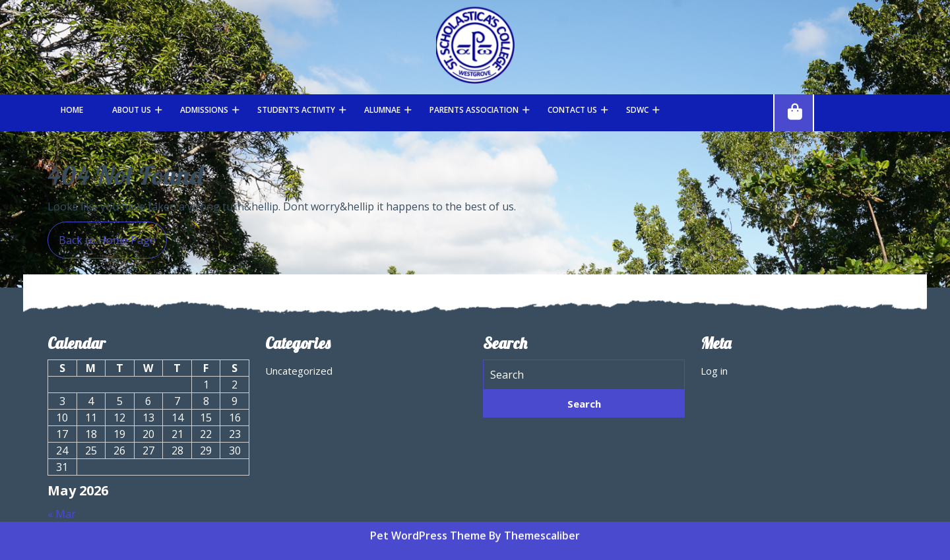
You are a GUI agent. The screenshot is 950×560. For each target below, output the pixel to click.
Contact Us (572, 110)
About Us (132, 110)
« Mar (62, 514)
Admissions (204, 110)
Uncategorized (299, 371)
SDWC (637, 110)
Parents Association (474, 110)
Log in (714, 371)
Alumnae (382, 110)
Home (72, 110)
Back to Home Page (102, 234)
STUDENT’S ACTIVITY (296, 110)
